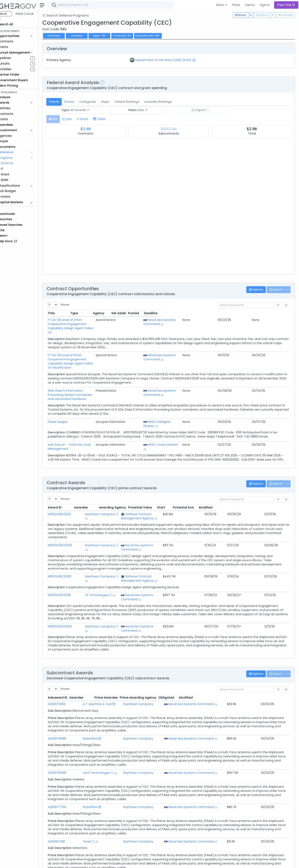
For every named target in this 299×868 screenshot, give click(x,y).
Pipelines (16, 58)
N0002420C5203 (71, 601)
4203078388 (69, 709)
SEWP (16, 180)
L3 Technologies (98, 574)
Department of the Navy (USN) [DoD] (171, 60)
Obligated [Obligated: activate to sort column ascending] (248, 669)
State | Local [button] (36, 14)
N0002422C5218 (71, 574)
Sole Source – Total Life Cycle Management (92, 424)
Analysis (88, 36)
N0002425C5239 (71, 529)
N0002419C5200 (71, 556)
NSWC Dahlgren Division (219, 401)
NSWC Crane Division (217, 424)
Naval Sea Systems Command (214, 322)
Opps (111, 36)
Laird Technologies (101, 744)
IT (14, 169)
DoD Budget (19, 191)
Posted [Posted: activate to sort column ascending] (262, 313)
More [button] (220, 5)
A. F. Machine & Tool (102, 675)
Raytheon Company (101, 498)
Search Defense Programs (77, 15)
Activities (16, 69)
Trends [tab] (66, 102)
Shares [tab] (81, 102)
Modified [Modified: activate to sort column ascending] (278, 491)
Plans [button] (236, 5)
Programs (17, 158)
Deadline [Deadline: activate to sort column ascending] (280, 313)
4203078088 (69, 744)
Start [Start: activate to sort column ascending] (232, 491)
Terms (87, 862)
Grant (17, 174)
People (15, 141)
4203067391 (68, 812)
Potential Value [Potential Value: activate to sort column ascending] (209, 491)
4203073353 (68, 675)
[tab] (65, 119)
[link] (286, 305)
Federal (13, 14)
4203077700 (69, 778)
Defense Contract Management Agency (161, 498)
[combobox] (124, 5)
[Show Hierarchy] (202, 60)
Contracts (17, 41)
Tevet (91, 812)
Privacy (99, 862)
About (59, 862)
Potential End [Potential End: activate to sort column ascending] (254, 491)
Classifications (21, 186)
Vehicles (16, 108)
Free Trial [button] (286, 5)
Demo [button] (250, 5)
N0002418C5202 (71, 498)
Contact (73, 862)
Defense (19, 163)
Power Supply (69, 401)
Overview (65, 36)
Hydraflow (95, 709)
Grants (15, 47)
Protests (16, 197)
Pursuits (15, 64)
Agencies (17, 136)
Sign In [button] (265, 5)
